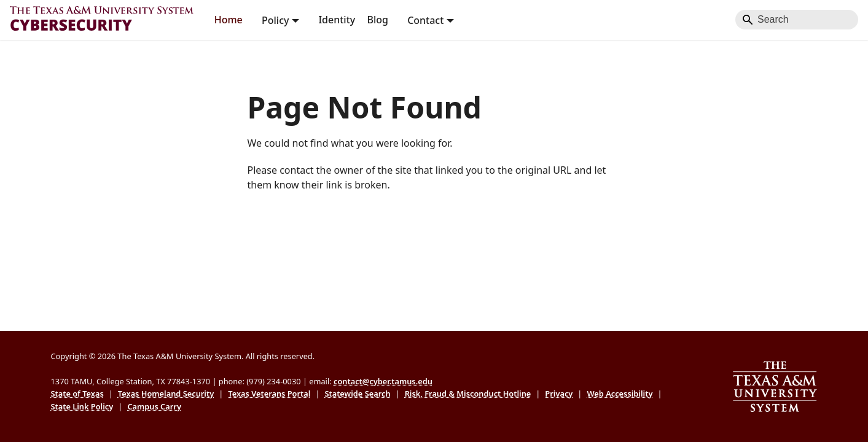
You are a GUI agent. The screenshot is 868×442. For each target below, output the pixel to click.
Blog (377, 20)
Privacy (559, 394)
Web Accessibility (620, 394)
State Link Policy (82, 406)
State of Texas (77, 394)
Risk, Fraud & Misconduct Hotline (468, 394)
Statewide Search (357, 394)
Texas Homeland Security (166, 394)
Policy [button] (275, 20)
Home (229, 20)
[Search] (797, 20)
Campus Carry (154, 406)
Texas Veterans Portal (269, 394)
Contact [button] (425, 20)
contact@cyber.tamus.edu (383, 381)
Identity (337, 20)
